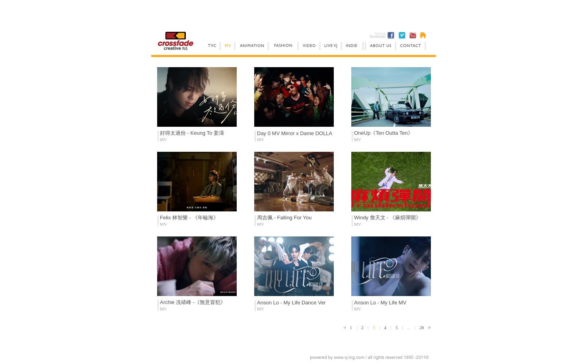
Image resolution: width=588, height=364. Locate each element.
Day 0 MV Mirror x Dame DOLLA (295, 133)
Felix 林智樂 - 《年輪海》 (189, 218)
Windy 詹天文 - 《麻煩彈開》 (387, 218)
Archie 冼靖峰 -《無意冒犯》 (193, 302)
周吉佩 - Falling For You (284, 218)
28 (422, 328)
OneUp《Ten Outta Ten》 (384, 133)
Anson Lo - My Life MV (380, 303)
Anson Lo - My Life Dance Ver (291, 303)
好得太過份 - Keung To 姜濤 (192, 133)
